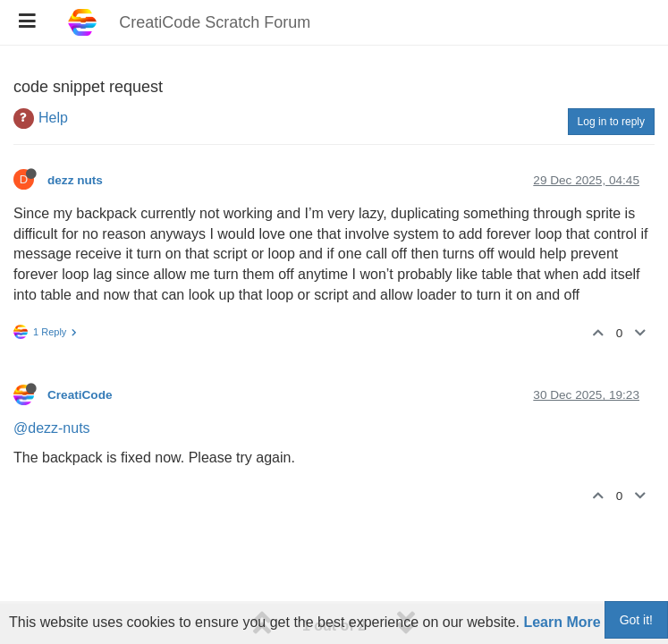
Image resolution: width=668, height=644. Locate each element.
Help (53, 118)
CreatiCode (80, 395)
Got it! (636, 620)
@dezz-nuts (52, 428)
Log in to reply (611, 122)
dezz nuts (75, 180)
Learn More (562, 622)
